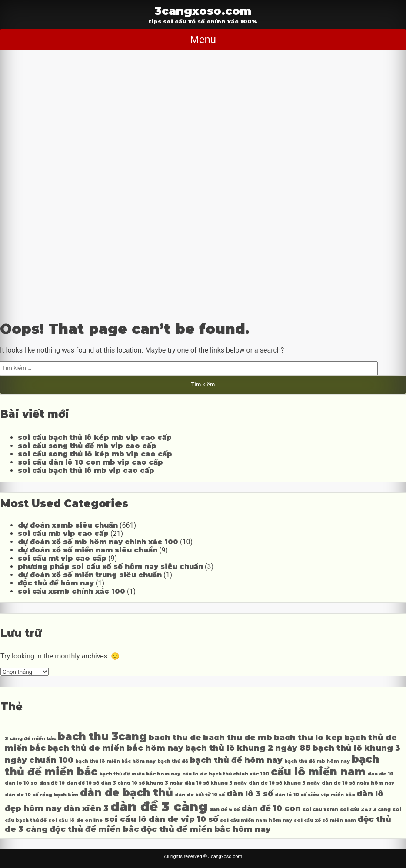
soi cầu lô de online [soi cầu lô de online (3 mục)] (75, 820)
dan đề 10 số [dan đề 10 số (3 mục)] (83, 783)
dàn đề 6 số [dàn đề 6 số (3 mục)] (224, 810)
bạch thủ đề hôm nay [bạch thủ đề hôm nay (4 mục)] (236, 760)
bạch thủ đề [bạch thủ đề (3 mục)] (173, 761)
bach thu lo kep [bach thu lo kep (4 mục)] (308, 737)
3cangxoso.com (203, 11)
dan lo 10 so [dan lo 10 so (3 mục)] (21, 783)
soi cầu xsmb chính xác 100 (72, 591)
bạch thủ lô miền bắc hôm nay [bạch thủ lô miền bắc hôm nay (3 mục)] (115, 761)
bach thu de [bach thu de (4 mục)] (175, 737)
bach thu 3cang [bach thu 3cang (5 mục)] (102, 737)
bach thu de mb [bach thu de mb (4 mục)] (238, 737)
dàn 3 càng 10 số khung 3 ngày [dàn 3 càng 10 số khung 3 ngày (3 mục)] (142, 783)
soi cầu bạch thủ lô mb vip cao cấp (86, 471)
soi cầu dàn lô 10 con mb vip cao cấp (90, 462)
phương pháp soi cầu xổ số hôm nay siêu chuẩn (110, 567)
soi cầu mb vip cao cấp (63, 534)
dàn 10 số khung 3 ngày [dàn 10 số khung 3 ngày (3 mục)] (216, 783)
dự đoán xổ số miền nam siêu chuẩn (88, 550)
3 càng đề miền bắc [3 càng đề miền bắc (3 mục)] (30, 739)
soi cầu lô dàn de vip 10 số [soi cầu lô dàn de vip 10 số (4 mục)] (161, 819)
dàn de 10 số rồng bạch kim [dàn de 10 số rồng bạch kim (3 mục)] (42, 795)
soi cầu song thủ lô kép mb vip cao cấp (95, 454)
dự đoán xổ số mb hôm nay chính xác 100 (98, 542)
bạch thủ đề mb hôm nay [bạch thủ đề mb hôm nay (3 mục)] (317, 761)
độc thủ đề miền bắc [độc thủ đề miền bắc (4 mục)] (94, 829)
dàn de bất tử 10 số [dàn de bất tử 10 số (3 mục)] (200, 795)
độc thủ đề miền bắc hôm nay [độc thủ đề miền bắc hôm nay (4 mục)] (206, 829)
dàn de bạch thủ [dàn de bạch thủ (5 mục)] (126, 793)
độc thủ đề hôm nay (56, 583)
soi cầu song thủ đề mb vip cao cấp (87, 446)
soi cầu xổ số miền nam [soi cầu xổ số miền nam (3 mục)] (325, 820)
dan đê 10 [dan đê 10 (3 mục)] (52, 783)
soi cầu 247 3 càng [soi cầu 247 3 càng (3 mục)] (365, 810)
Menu (203, 40)
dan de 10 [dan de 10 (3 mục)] (380, 774)
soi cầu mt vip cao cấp (62, 558)
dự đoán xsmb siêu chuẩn (68, 525)
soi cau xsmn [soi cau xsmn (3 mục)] (320, 810)
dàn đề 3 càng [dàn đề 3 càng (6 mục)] (159, 806)
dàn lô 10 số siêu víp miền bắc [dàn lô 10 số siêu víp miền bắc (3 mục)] (315, 795)
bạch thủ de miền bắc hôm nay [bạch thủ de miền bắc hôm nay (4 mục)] (115, 748)
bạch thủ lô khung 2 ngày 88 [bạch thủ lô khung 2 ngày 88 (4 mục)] (248, 748)
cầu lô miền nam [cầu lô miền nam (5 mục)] (318, 772)
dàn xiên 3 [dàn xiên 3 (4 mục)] (86, 808)
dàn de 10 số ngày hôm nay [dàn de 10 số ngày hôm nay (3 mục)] (358, 783)
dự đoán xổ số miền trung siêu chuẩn (90, 575)
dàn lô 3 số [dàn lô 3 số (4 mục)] (250, 793)
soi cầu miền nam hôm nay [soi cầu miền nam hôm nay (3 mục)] (256, 820)
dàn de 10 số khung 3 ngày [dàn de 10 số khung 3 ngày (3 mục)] (284, 783)
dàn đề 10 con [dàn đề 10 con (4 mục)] (271, 808)
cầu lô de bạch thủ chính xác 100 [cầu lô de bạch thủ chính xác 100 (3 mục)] (226, 774)
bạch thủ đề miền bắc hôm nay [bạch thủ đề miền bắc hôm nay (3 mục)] (140, 774)
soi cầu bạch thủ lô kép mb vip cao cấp (95, 437)
